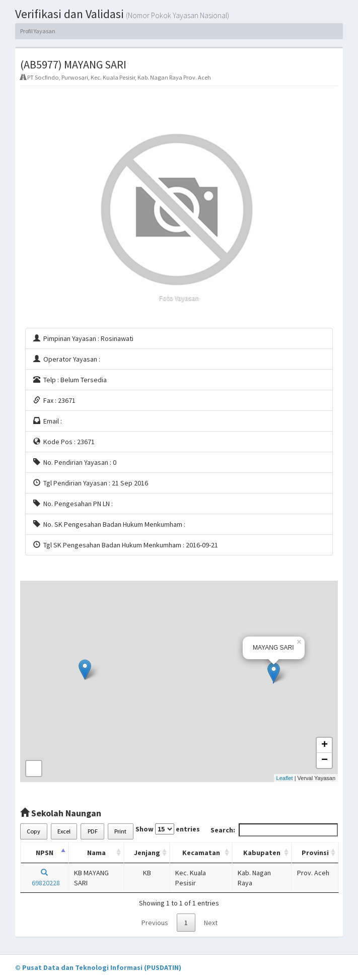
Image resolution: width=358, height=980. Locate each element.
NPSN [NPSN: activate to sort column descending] (45, 853)
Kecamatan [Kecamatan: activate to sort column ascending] (201, 853)
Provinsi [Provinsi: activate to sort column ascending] (315, 853)
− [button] (325, 760)
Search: (274, 830)
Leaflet (285, 778)
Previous (155, 923)
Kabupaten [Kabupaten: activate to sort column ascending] (262, 853)
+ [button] (325, 745)
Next (211, 923)
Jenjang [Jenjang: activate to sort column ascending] (147, 853)
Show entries (168, 829)
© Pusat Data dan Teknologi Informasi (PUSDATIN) (98, 967)
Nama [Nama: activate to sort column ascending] (96, 853)
